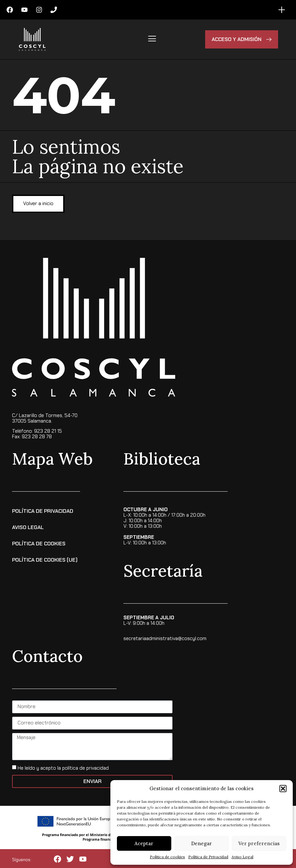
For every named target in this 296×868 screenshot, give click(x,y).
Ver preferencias (259, 843)
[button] (283, 789)
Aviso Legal (242, 857)
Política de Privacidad (208, 857)
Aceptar (144, 843)
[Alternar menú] (282, 10)
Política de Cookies (39, 543)
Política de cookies (167, 857)
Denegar (202, 843)
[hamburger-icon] (152, 39)
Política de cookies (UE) (45, 560)
